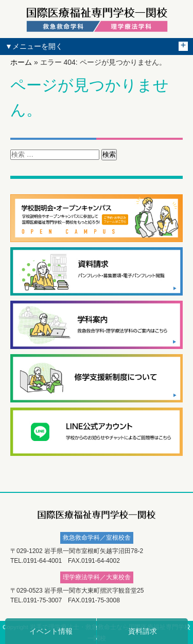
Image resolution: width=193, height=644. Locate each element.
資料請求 (143, 631)
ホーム (21, 62)
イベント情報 (51, 631)
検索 (109, 154)
